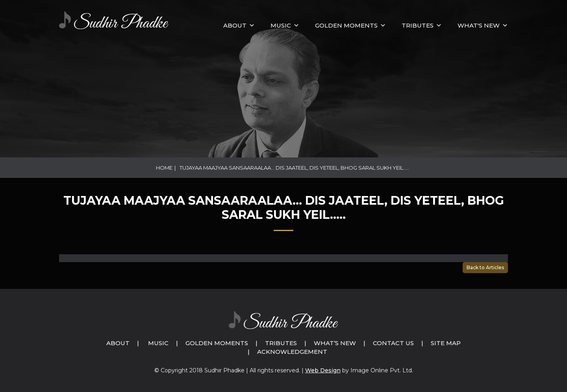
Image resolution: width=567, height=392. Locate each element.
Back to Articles (485, 267)
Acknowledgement (292, 352)
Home (164, 168)
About (235, 25)
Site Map (446, 343)
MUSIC (281, 25)
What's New (479, 25)
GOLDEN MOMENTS (346, 25)
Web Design (323, 370)
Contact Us (393, 343)
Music (158, 343)
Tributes (418, 25)
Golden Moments (217, 343)
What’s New (335, 343)
